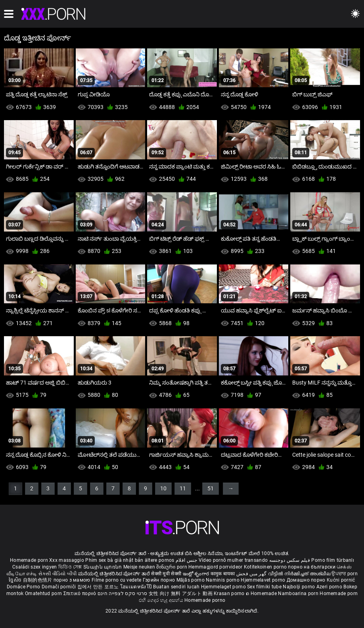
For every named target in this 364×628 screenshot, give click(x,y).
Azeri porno (330, 587)
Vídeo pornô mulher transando (233, 560)
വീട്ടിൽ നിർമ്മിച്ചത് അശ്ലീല (300, 574)
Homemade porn (30, 560)
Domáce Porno (24, 587)
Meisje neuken (139, 567)
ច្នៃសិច (16, 580)
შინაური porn (172, 567)
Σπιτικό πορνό (80, 594)
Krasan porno (230, 594)
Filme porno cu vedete (116, 580)
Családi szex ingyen (35, 567)
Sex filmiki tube (264, 587)
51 (211, 488)
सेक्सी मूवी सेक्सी (166, 574)
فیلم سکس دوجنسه (290, 560)
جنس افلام (186, 560)
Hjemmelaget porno (224, 587)
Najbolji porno (299, 587)
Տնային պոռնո (103, 567)
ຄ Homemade (262, 594)
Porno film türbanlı (333, 560)
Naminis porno (223, 580)
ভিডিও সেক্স (70, 567)
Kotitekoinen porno (266, 567)
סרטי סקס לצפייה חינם (123, 594)
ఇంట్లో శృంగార (197, 574)
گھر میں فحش (252, 574)
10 (163, 488)
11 (183, 488)
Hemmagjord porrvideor (216, 567)
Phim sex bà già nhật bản (114, 560)
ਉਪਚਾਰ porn (345, 574)
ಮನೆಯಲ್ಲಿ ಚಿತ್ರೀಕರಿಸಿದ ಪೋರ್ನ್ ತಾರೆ (115, 574)
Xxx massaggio (67, 560)
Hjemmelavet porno (263, 580)
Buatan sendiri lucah (177, 587)
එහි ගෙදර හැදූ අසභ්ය (162, 600)
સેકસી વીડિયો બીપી (58, 574)
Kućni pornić (341, 580)
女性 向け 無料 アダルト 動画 (181, 594)
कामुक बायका (223, 574)
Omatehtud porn (44, 594)
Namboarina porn (299, 594)
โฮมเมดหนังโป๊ (137, 587)
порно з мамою (72, 580)
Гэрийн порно (160, 580)
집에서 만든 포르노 (99, 587)
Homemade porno (205, 600)
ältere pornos (160, 560)
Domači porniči (59, 587)
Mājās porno (191, 580)
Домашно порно (307, 580)
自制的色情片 (38, 580)
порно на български (311, 567)
